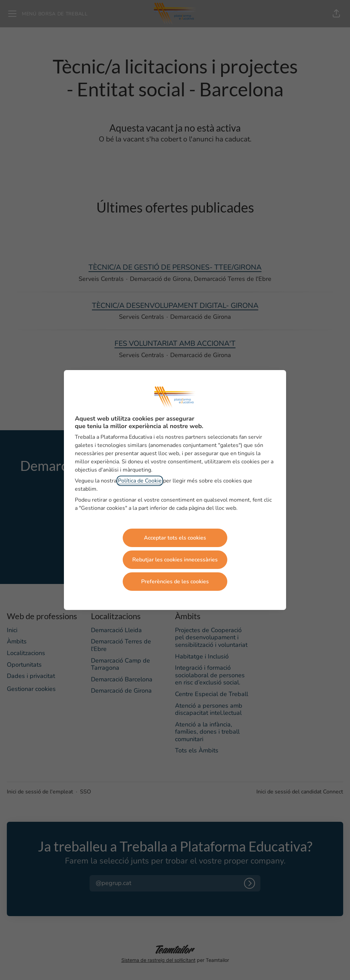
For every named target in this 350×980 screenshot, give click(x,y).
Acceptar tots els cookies (175, 538)
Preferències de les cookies (175, 582)
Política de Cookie (140, 481)
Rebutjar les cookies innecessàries (175, 560)
